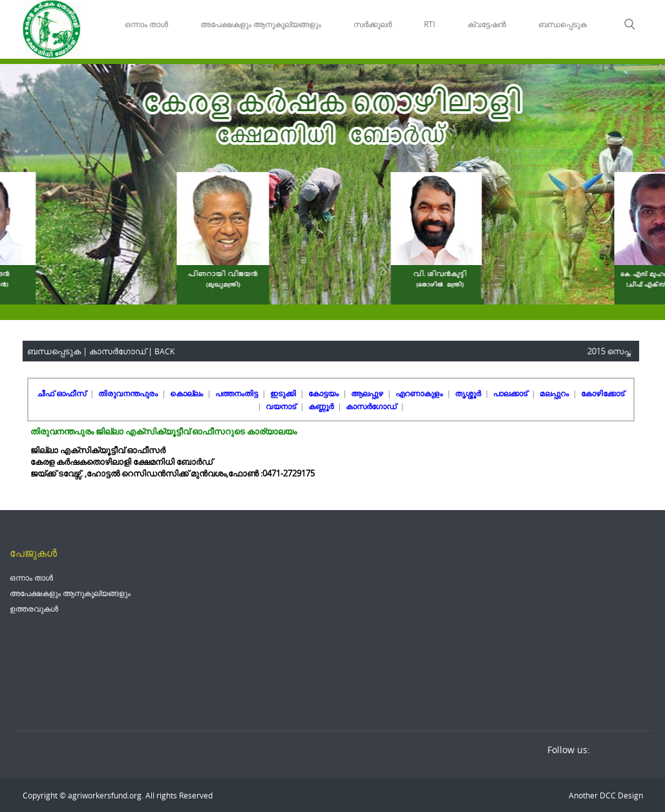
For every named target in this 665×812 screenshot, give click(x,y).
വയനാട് (282, 406)
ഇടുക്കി (284, 393)
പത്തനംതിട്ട (238, 393)
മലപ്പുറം (555, 393)
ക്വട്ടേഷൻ (487, 24)
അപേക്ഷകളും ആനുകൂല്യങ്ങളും (261, 24)
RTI (429, 24)
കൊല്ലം (187, 393)
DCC (607, 795)
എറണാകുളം (420, 393)
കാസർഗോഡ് (372, 406)
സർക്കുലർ (373, 24)
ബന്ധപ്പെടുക (563, 24)
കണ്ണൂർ (322, 406)
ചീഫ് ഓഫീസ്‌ (62, 393)
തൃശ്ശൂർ (469, 393)
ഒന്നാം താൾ (146, 24)
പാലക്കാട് (511, 393)
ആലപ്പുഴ (368, 393)
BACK (164, 351)
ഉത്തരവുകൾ (34, 608)
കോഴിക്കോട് (603, 393)
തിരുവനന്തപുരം (129, 393)
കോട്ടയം (324, 393)
